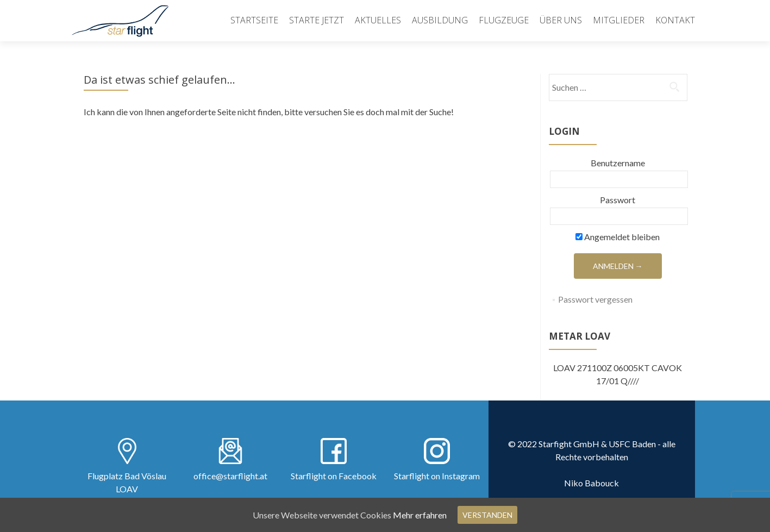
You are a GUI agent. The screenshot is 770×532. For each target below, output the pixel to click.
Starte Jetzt (317, 20)
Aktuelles (378, 20)
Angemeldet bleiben (618, 237)
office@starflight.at (230, 476)
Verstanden (487, 515)
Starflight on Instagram (437, 476)
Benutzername (618, 163)
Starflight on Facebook (334, 476)
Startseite (254, 20)
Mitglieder (619, 20)
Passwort (618, 200)
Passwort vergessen (595, 299)
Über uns (561, 20)
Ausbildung (440, 20)
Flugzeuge (504, 20)
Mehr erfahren (420, 515)
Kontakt (675, 20)
